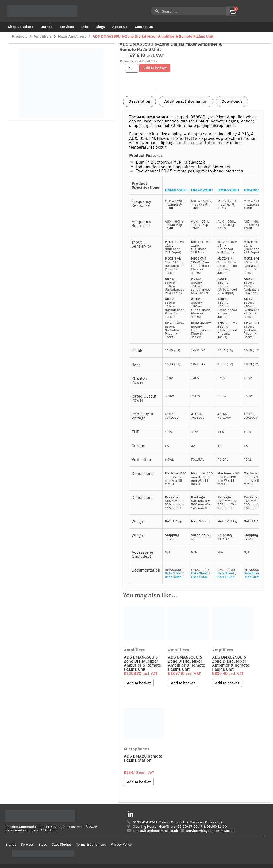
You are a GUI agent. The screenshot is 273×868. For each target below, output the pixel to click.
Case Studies (61, 844)
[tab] (139, 102)
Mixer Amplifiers (72, 37)
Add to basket (155, 68)
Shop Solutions (21, 27)
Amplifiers (43, 37)
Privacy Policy (121, 844)
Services (67, 27)
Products (20, 37)
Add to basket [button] (139, 683)
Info (85, 27)
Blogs (100, 27)
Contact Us (144, 27)
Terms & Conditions (91, 844)
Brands (46, 27)
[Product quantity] (132, 68)
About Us (120, 27)
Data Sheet (173, 573)
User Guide (173, 577)
